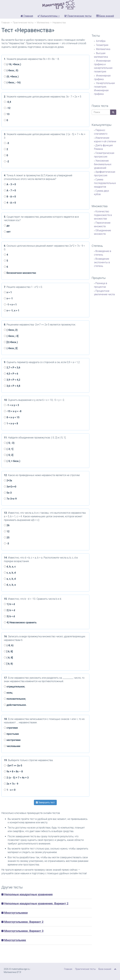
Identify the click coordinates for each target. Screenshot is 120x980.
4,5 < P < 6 (11, 374)
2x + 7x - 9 (11, 784)
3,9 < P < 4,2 (12, 380)
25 (7, 538)
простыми (11, 734)
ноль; (8, 693)
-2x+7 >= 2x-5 (13, 766)
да (7, 226)
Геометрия (102, 45)
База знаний (105, 16)
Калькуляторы (49, 16)
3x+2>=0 (10, 487)
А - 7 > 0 (10, 190)
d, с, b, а (10, 585)
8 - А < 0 (10, 197)
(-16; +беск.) (12, 64)
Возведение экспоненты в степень (102, 262)
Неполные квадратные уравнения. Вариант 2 (36, 903)
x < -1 (8, 298)
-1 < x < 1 (10, 305)
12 (7, 531)
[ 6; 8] (8, 651)
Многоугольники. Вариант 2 (24, 922)
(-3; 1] (9, 449)
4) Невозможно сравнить (20, 622)
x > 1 (8, 292)
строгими (11, 728)
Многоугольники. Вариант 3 (24, 931)
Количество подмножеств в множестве (103, 215)
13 (7, 114)
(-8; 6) (9, 645)
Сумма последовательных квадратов (105, 183)
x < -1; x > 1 (12, 311)
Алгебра (100, 41)
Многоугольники (16, 913)
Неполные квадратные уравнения (28, 894)
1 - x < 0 (10, 790)
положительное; (15, 699)
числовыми (12, 746)
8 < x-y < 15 (12, 417)
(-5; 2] (9, 455)
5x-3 (8, 493)
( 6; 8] (8, 658)
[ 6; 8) (8, 664)
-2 (6, 161)
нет (7, 232)
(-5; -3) (9, 443)
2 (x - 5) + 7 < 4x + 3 (16, 778)
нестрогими (12, 740)
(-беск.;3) (11, 330)
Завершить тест (45, 802)
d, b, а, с (10, 567)
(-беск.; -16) (12, 83)
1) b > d (9, 604)
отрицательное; (14, 687)
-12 (7, 108)
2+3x (8, 481)
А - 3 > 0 (10, 184)
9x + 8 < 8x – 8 (13, 772)
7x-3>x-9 (10, 499)
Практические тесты (78, 16)
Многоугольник (15, 940)
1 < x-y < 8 (11, 423)
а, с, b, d (10, 579)
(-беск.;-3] (11, 336)
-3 (6, 143)
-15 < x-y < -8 (13, 411)
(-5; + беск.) (12, 461)
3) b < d (9, 616)
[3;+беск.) (11, 342)
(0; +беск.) (11, 77)
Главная (27, 16)
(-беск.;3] (11, 348)
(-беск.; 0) (11, 70)
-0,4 (7, 102)
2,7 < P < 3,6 (12, 368)
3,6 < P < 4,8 (12, 386)
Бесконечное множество (20, 273)
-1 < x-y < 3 (11, 405)
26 (7, 525)
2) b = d (9, 610)
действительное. (15, 705)
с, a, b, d (10, 573)
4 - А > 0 (10, 203)
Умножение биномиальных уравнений (103, 164)
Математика (43, 23)
